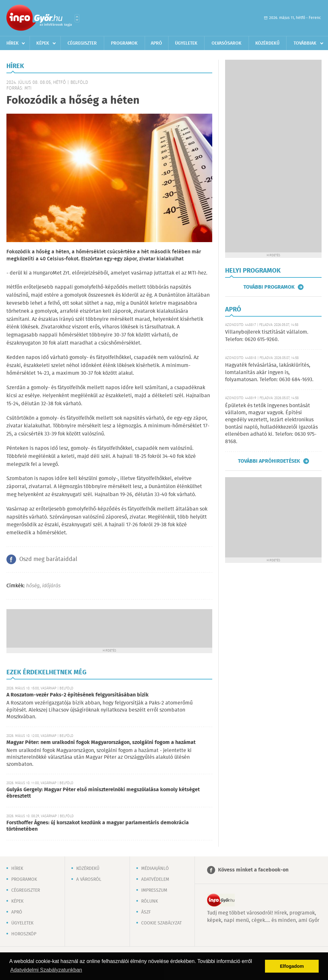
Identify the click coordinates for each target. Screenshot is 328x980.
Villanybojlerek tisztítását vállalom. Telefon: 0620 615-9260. (267, 336)
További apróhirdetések (269, 461)
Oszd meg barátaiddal (48, 559)
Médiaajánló (155, 869)
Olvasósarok (227, 43)
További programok (269, 287)
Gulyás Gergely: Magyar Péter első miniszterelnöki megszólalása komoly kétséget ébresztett (103, 793)
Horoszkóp (24, 934)
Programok (124, 43)
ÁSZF (146, 912)
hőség (33, 586)
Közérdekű (267, 43)
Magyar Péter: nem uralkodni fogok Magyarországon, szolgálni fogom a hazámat (101, 743)
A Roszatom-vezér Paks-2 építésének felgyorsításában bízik (77, 695)
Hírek (13, 43)
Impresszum (154, 890)
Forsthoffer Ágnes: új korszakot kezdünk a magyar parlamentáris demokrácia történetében (98, 826)
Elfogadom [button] (292, 966)
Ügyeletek (186, 43)
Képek (43, 43)
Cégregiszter (82, 43)
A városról (89, 879)
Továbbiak (305, 43)
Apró (156, 43)
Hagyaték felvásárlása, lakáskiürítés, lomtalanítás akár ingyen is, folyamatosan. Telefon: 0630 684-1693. (269, 372)
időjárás (51, 586)
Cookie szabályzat (161, 923)
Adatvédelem (155, 879)
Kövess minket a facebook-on (253, 870)
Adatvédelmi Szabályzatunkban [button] (46, 970)
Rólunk (150, 901)
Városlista (77, 18)
